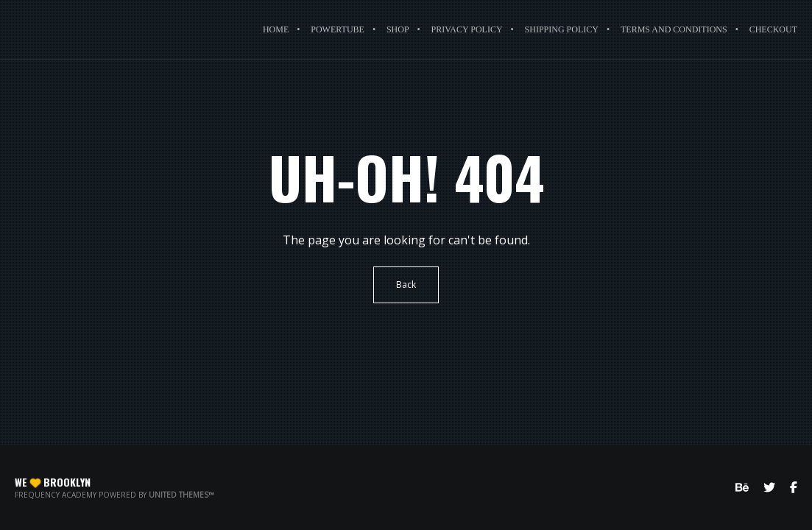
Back (406, 285)
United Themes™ (181, 495)
